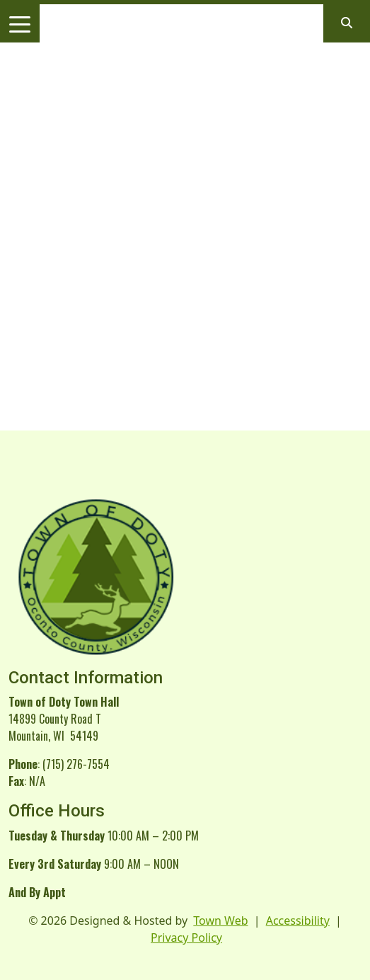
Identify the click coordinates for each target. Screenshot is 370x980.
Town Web (220, 921)
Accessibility (298, 921)
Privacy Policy (186, 938)
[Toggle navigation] (20, 23)
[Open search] (347, 23)
